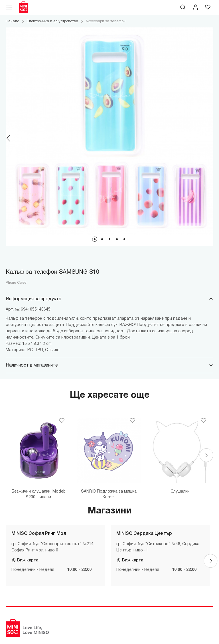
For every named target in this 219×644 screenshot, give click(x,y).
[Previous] (9, 138)
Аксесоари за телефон (106, 21)
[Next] (210, 138)
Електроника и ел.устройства (52, 21)
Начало (12, 21)
